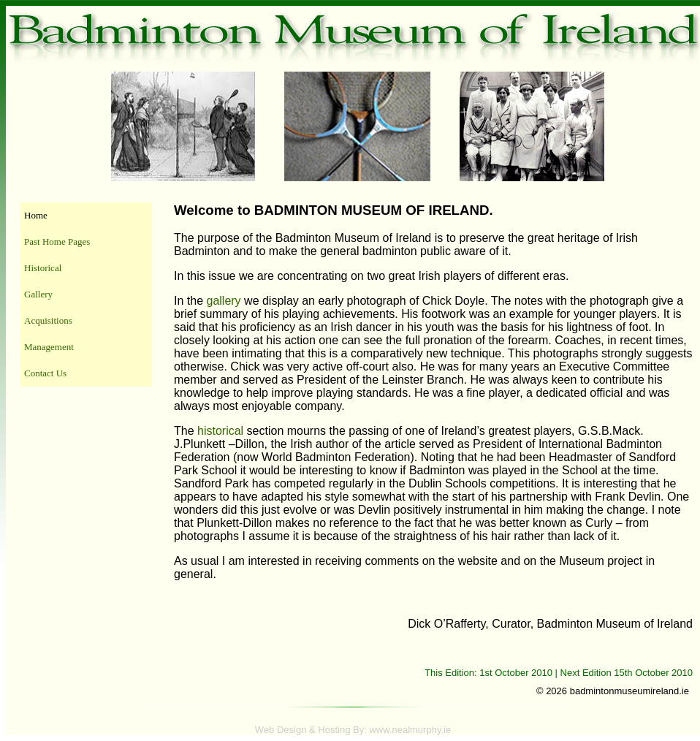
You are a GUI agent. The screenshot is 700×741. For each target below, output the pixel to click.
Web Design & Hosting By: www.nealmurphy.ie (353, 730)
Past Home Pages (57, 242)
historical (220, 431)
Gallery (38, 294)
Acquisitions (48, 320)
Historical (43, 268)
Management (49, 347)
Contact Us (45, 373)
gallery (223, 301)
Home (36, 215)
